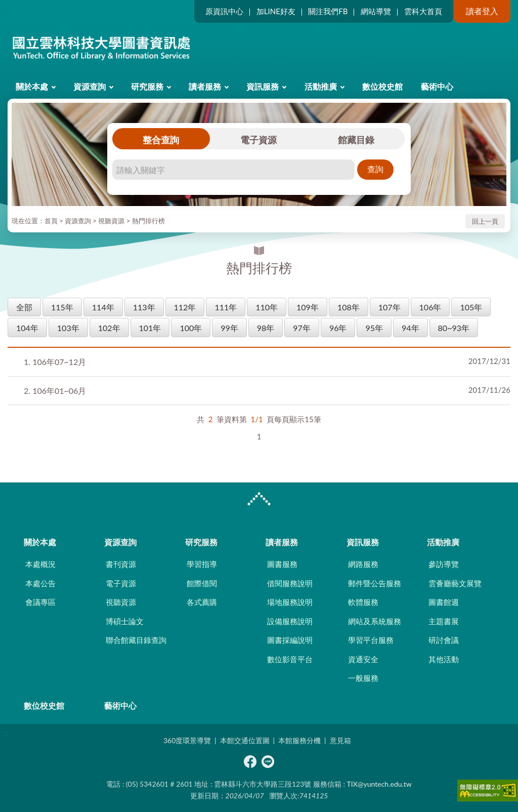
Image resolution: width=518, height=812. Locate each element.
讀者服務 (205, 86)
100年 (191, 328)
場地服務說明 (290, 602)
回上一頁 (485, 221)
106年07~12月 (55, 362)
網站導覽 (376, 11)
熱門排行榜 (148, 221)
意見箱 (340, 740)
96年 (338, 328)
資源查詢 (90, 86)
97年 (302, 328)
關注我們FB (328, 11)
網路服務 (363, 564)
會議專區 (40, 602)
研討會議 (444, 640)
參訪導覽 (444, 564)
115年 (62, 307)
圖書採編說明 (290, 640)
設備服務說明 (290, 621)
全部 (24, 307)
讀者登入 (482, 11)
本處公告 (40, 583)
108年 (349, 307)
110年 (267, 307)
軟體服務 (363, 602)
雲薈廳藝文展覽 (455, 583)
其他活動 (444, 659)
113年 (144, 307)
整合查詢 (161, 140)
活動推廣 (321, 86)
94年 (411, 328)
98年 (266, 328)
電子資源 (258, 140)
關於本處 (32, 86)
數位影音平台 (290, 659)
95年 (374, 328)
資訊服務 (263, 86)
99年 (229, 328)
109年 (308, 307)
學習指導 (202, 564)
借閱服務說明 (290, 583)
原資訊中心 (224, 11)
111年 (226, 307)
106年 (430, 307)
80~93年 (454, 328)
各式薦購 (202, 602)
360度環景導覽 (187, 740)
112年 (185, 307)
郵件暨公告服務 (375, 583)
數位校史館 (382, 86)
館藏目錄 (356, 140)
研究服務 (147, 86)
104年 (27, 328)
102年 (109, 328)
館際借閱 (202, 583)
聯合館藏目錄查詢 (136, 640)
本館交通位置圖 (245, 740)
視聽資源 (111, 221)
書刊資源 (121, 564)
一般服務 (363, 678)
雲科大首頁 (423, 11)
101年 (150, 328)
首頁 (51, 221)
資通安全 (363, 659)
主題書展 (444, 621)
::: (6, 8)
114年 (103, 307)
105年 (471, 307)
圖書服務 (282, 564)
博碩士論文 (125, 621)
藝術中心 (437, 86)
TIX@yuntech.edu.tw (379, 784)
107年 (390, 307)
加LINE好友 (276, 11)
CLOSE (259, 500)
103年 (68, 328)
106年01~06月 (55, 391)
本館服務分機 (299, 740)
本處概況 (40, 564)
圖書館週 (444, 602)
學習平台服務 (371, 640)
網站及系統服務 (375, 621)
